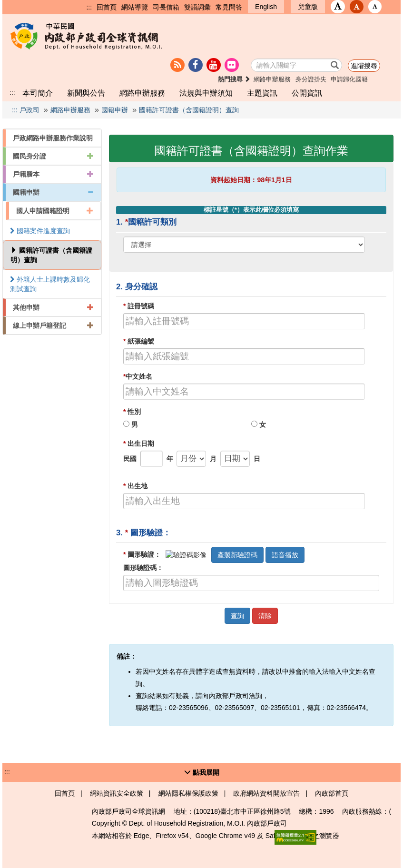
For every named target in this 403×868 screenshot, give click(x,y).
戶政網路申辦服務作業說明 (53, 138)
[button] (338, 7)
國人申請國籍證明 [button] (55, 211)
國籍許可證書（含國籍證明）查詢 (189, 110)
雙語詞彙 (197, 7)
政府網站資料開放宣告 (266, 793)
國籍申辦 (115, 110)
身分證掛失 (311, 79)
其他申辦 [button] (53, 307)
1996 (326, 811)
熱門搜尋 (234, 79)
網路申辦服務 (272, 79)
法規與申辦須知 (206, 93)
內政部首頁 (332, 793)
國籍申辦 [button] (53, 192)
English (266, 7)
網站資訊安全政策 (117, 793)
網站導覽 (135, 7)
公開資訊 (307, 93)
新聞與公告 (86, 93)
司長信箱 (166, 7)
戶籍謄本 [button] (53, 174)
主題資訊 (262, 93)
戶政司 (29, 110)
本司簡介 (38, 93)
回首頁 (107, 7)
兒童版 (308, 7)
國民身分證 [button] (53, 156)
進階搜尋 (364, 66)
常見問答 (229, 7)
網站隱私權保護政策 (188, 793)
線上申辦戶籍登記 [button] (53, 325)
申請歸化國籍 (349, 79)
